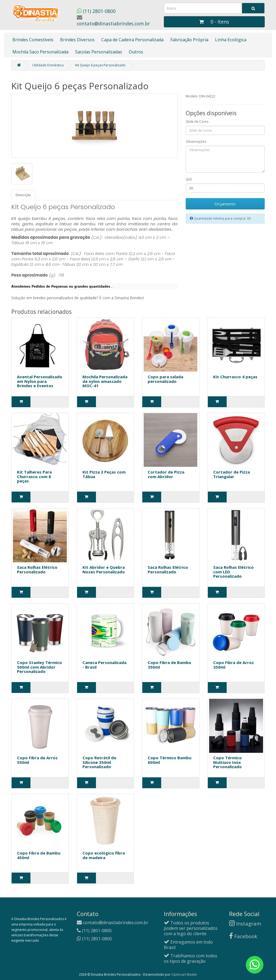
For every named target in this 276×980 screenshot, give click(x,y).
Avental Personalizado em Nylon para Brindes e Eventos (40, 381)
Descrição (23, 195)
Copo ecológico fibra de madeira (104, 855)
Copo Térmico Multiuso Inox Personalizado (227, 762)
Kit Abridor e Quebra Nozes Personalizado (104, 569)
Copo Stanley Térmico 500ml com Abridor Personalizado (39, 667)
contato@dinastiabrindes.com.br (113, 21)
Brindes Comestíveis (33, 40)
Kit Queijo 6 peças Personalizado (100, 65)
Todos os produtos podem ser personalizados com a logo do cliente (191, 928)
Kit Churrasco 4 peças (235, 377)
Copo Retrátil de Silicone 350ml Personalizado (99, 762)
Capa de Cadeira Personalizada (132, 40)
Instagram (245, 923)
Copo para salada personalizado (165, 379)
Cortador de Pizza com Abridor (166, 474)
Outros (136, 52)
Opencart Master (184, 974)
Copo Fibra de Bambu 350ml (169, 665)
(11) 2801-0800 (96, 11)
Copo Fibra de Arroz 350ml (234, 665)
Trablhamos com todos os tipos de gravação (191, 958)
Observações (196, 142)
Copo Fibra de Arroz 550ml (37, 760)
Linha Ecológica (231, 40)
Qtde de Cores (197, 122)
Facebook (243, 936)
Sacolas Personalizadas (99, 52)
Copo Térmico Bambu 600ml (170, 760)
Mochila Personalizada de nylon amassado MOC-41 (105, 381)
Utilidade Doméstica (48, 65)
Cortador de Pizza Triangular (232, 474)
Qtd (189, 179)
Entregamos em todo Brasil (188, 945)
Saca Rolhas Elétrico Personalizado (37, 569)
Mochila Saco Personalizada (40, 52)
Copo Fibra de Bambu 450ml (39, 855)
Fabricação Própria (189, 40)
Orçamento (225, 204)
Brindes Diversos (77, 40)
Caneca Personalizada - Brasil (104, 665)
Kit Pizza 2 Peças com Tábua (104, 474)
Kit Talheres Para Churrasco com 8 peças (34, 476)
